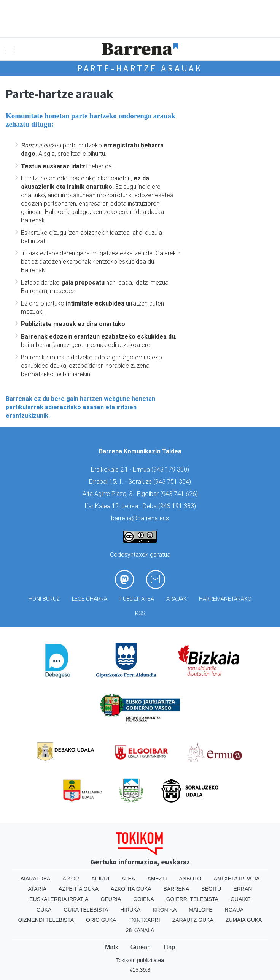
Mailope (200, 910)
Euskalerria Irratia (59, 899)
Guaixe (241, 899)
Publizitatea (137, 599)
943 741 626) (180, 494)
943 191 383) (178, 506)
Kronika (165, 910)
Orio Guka (101, 920)
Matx (112, 947)
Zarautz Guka (193, 920)
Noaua (234, 910)
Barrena (177, 889)
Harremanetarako (225, 599)
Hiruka (130, 910)
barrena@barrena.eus (140, 518)
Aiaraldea (36, 879)
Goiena (143, 899)
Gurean (141, 947)
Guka (44, 910)
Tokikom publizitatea (140, 960)
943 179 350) (171, 469)
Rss (140, 613)
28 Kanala (140, 930)
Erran (243, 889)
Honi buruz (44, 599)
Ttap (169, 947)
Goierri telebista (192, 899)
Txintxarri (144, 920)
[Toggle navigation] (10, 49)
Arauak (177, 599)
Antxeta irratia (236, 879)
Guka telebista (86, 910)
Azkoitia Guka (131, 889)
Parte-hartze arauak (140, 68)
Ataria (37, 889)
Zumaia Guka (244, 920)
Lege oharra (90, 599)
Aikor (71, 879)
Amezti (157, 879)
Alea (128, 879)
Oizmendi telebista (46, 920)
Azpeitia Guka (79, 889)
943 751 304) (173, 482)
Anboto (190, 879)
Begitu (211, 889)
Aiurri (100, 879)
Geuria (111, 899)
